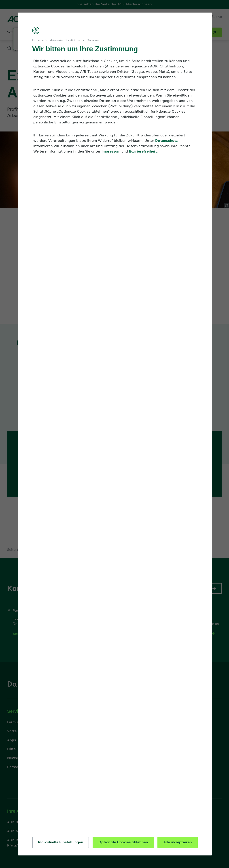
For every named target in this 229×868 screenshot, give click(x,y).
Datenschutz (166, 141)
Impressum (111, 152)
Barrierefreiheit (143, 152)
